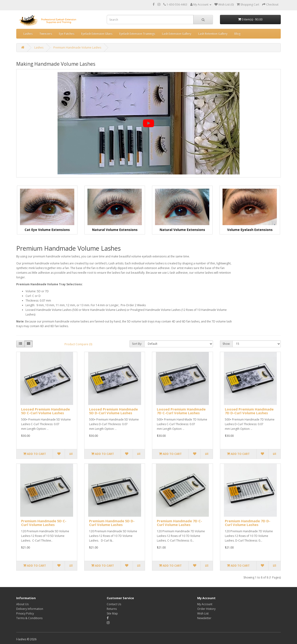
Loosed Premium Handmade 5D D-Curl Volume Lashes (113, 411)
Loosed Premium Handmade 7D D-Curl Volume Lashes (249, 411)
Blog (237, 34)
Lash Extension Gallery (177, 34)
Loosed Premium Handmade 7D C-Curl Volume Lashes (181, 411)
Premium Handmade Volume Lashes (77, 48)
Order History (206, 609)
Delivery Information (30, 609)
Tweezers (46, 34)
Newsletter (204, 618)
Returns (112, 609)
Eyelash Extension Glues (97, 34)
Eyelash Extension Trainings (137, 34)
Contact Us (114, 604)
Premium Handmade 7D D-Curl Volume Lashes (248, 523)
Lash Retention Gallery (213, 34)
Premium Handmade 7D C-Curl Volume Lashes (179, 523)
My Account (205, 604)
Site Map (112, 613)
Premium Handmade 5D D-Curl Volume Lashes (112, 523)
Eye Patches (67, 34)
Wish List (203, 613)
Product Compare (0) (78, 344)
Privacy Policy (25, 613)
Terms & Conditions (29, 618)
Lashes (28, 34)
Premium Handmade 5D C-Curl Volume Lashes (44, 523)
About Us (22, 604)
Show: (226, 344)
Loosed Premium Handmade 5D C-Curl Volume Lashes (45, 411)
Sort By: (137, 344)
